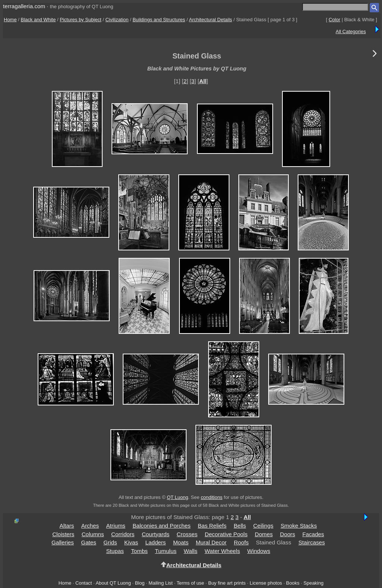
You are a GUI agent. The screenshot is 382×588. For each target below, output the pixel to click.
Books (293, 583)
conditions (212, 497)
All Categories (351, 31)
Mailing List (161, 583)
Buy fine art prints (227, 583)
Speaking (313, 583)
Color (334, 20)
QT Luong (177, 497)
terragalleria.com (24, 6)
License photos (266, 583)
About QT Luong (113, 583)
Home (10, 20)
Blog (140, 583)
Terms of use (190, 583)
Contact (84, 583)
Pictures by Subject (80, 20)
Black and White (38, 20)
